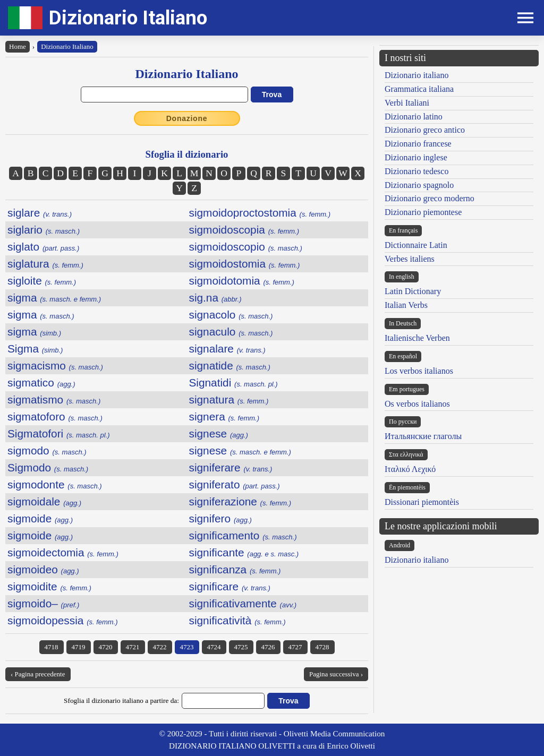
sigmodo (47, 450)
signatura (229, 400)
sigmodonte (55, 484)
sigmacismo (55, 366)
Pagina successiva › (336, 674)
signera (224, 416)
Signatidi (233, 383)
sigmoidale (44, 501)
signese (219, 433)
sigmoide (40, 518)
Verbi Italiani (407, 103)
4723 (187, 647)
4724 (214, 647)
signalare (227, 349)
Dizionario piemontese (423, 212)
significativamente (243, 603)
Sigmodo (48, 467)
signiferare (231, 467)
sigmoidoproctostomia (260, 213)
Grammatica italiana (419, 89)
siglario (44, 230)
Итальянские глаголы (423, 436)
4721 (133, 647)
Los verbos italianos (419, 371)
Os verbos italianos (417, 404)
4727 (295, 647)
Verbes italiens (410, 259)
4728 (322, 647)
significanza (235, 569)
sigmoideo (43, 569)
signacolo (231, 315)
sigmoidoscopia (244, 230)
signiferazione (240, 501)
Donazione (187, 118)
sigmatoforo (55, 416)
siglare (40, 213)
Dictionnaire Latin (416, 245)
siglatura (45, 264)
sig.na (215, 298)
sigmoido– (43, 603)
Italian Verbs (406, 305)
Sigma (35, 349)
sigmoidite (49, 586)
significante (244, 552)
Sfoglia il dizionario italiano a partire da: (121, 701)
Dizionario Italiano (128, 18)
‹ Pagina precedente (38, 674)
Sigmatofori (59, 433)
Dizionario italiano (416, 75)
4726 (268, 647)
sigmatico (41, 383)
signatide (230, 366)
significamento (243, 535)
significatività (237, 620)
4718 (52, 647)
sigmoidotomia (242, 281)
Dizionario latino (414, 117)
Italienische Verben (417, 338)
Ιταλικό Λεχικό (410, 469)
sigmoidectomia (63, 552)
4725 (241, 647)
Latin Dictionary (413, 291)
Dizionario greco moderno (430, 198)
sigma (54, 298)
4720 (106, 647)
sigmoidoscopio (246, 247)
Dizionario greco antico (425, 130)
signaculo (231, 332)
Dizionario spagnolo (419, 185)
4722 (160, 647)
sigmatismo (54, 400)
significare (230, 586)
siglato (43, 247)
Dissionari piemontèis (422, 502)
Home (18, 46)
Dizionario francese (418, 144)
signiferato (235, 484)
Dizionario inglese (416, 157)
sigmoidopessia (63, 620)
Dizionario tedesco (416, 171)
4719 (79, 647)
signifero (220, 518)
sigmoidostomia (245, 264)
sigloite (42, 281)
